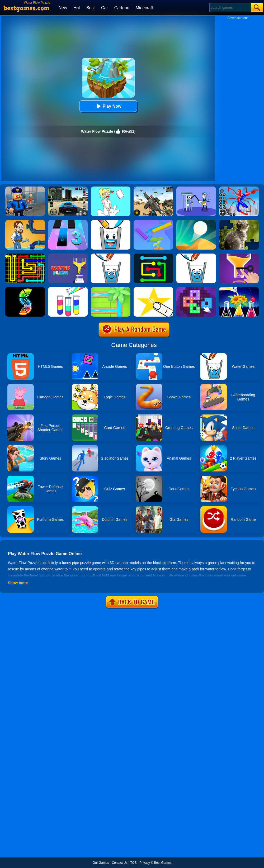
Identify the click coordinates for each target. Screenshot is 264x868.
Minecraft (144, 8)
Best (91, 8)
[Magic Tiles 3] (68, 222)
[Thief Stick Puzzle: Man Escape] (196, 188)
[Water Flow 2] (68, 255)
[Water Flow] (239, 255)
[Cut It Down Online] (153, 289)
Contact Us (119, 863)
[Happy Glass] (196, 255)
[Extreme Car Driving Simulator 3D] (68, 188)
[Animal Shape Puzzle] (239, 222)
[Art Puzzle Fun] (196, 289)
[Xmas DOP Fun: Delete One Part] (111, 188)
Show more (18, 583)
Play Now (108, 106)
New (63, 8)
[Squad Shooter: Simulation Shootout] (153, 188)
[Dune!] (196, 222)
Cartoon (122, 8)
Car (105, 8)
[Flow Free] (25, 255)
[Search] (230, 8)
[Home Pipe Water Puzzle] (25, 222)
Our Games (101, 863)
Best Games (163, 863)
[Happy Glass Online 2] (111, 255)
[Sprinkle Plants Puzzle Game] (153, 222)
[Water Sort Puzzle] (68, 289)
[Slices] (25, 289)
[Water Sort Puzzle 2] (239, 289)
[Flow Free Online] (153, 255)
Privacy (145, 863)
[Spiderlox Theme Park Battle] (239, 188)
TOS (133, 863)
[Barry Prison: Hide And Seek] (25, 188)
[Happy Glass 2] (111, 222)
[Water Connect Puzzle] (111, 289)
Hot (77, 8)
